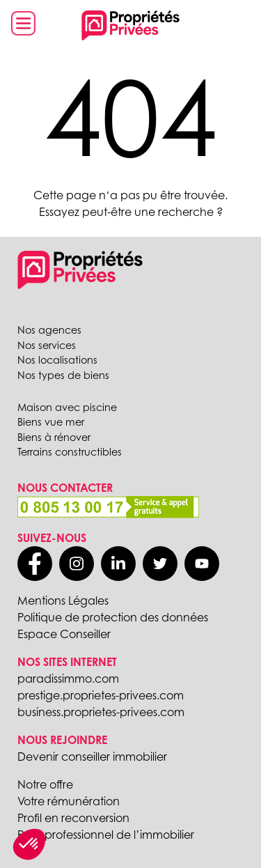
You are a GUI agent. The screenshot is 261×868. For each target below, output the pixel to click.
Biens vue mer (51, 422)
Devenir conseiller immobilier (92, 757)
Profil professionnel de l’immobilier (106, 835)
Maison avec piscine (67, 407)
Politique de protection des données (113, 617)
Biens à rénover (54, 437)
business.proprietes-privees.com (101, 712)
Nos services (47, 345)
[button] (29, 844)
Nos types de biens (63, 375)
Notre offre (45, 784)
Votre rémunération (69, 801)
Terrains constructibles (70, 452)
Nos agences (49, 330)
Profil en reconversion (73, 818)
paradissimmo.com (68, 679)
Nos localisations (57, 360)
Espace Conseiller (64, 634)
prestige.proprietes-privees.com (101, 695)
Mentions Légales (63, 600)
